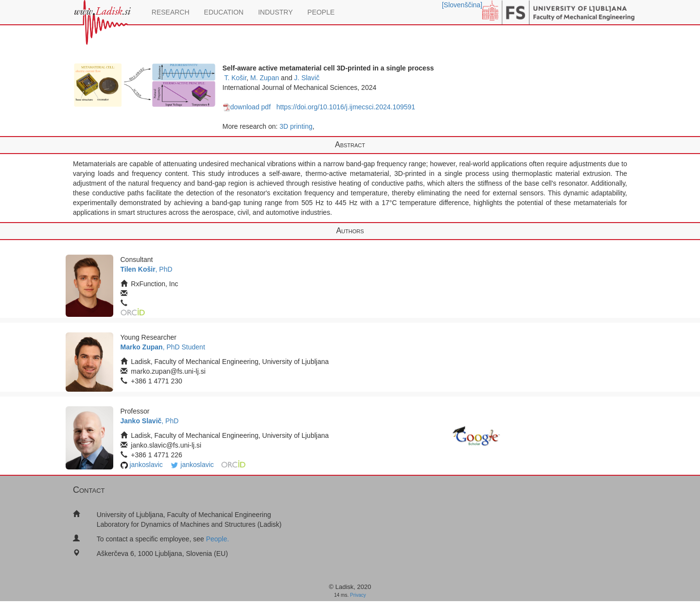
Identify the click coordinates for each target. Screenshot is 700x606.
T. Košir (235, 78)
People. (218, 539)
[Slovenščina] (462, 5)
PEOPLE (321, 12)
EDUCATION (224, 12)
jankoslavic (146, 465)
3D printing (296, 126)
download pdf (247, 107)
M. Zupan (265, 78)
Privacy (358, 595)
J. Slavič (307, 78)
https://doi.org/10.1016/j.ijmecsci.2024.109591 (346, 107)
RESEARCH (171, 12)
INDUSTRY (275, 12)
